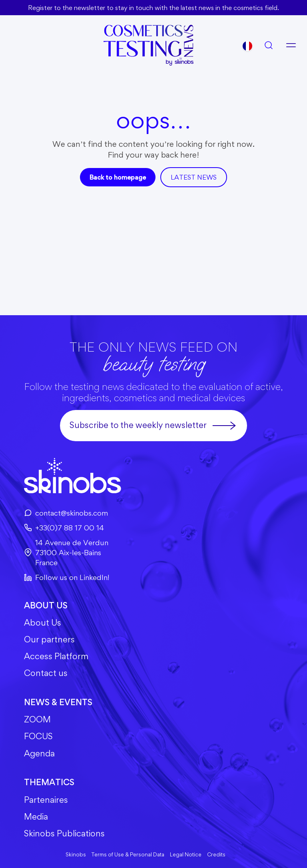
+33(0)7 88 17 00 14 (64, 528)
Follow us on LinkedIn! (67, 577)
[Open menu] (291, 45)
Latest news (194, 177)
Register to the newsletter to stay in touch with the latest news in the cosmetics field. (153, 8)
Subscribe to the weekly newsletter (153, 426)
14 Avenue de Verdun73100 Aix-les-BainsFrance (66, 552)
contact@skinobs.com (66, 513)
